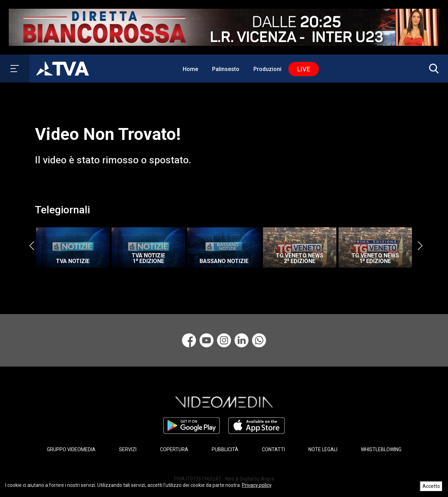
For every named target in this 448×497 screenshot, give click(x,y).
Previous (31, 246)
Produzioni (267, 69)
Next (420, 246)
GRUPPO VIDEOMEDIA (71, 449)
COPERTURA (174, 449)
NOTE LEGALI (323, 449)
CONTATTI (273, 449)
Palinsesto (226, 69)
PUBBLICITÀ (225, 449)
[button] (432, 69)
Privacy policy (257, 485)
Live (304, 69)
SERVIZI (128, 449)
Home (190, 69)
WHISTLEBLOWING (381, 449)
